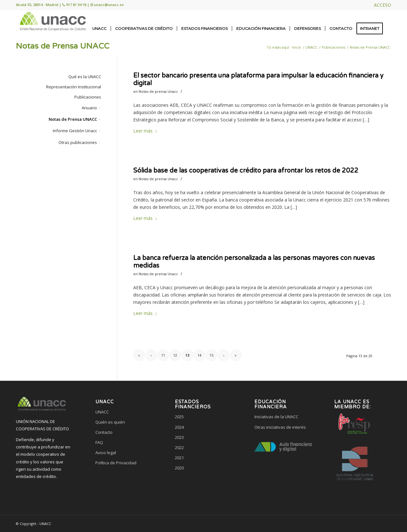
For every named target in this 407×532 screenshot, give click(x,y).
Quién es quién (110, 422)
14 (199, 355)
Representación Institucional (74, 87)
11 (163, 355)
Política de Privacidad (116, 463)
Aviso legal (106, 453)
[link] (124, 487)
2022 (179, 447)
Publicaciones (334, 47)
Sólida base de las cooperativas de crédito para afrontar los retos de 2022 (246, 171)
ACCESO (383, 5)
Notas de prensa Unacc (158, 91)
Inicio (297, 47)
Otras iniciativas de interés (280, 427)
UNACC (311, 47)
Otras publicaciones (78, 142)
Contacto (104, 432)
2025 (179, 417)
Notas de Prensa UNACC (63, 46)
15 (211, 355)
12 (175, 355)
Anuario (89, 108)
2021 (179, 458)
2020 (179, 468)
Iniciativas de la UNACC (276, 417)
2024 (179, 427)
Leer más (146, 131)
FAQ (99, 442)
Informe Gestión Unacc (75, 131)
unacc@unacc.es (109, 5)
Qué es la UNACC (85, 77)
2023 (179, 437)
